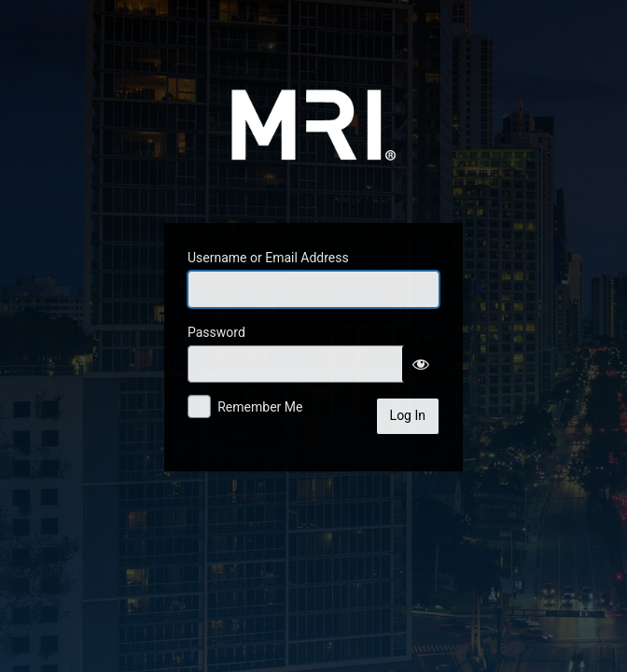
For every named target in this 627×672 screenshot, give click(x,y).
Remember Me (260, 407)
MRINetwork (313, 116)
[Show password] (421, 364)
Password (216, 332)
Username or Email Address (268, 258)
